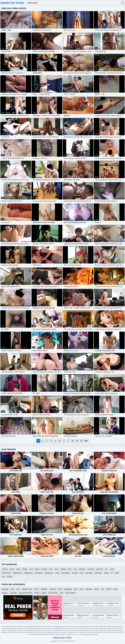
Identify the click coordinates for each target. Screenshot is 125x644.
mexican (53, 589)
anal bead (39, 573)
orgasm (5, 593)
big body (100, 569)
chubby (63, 569)
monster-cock (27, 589)
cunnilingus (65, 573)
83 (77, 441)
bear (56, 569)
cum (75, 569)
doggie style (17, 573)
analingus (98, 573)
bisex (12, 589)
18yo (60, 589)
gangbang (68, 589)
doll (3, 577)
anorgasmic (49, 573)
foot (70, 569)
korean (44, 569)
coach (112, 569)
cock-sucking (53, 593)
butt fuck (89, 573)
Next (86, 441)
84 (81, 441)
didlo (117, 573)
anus (82, 573)
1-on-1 (37, 589)
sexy (76, 589)
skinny (37, 593)
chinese (5, 569)
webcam (44, 589)
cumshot (91, 569)
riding (115, 589)
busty (106, 573)
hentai (108, 589)
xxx (106, 569)
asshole (75, 573)
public (44, 593)
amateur (82, 569)
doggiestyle (28, 573)
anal (51, 569)
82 (73, 441)
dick (62, 593)
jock (18, 589)
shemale (89, 589)
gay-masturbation (26, 593)
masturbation (70, 593)
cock (57, 573)
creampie (13, 593)
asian (18, 569)
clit (112, 573)
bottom (10, 577)
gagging (5, 589)
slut (102, 589)
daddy (25, 569)
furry (31, 569)
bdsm (37, 569)
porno (97, 589)
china (12, 569)
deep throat (6, 573)
